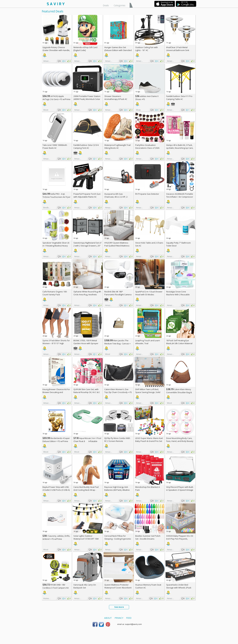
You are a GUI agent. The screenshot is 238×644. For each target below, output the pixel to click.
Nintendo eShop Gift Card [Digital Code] (85, 49)
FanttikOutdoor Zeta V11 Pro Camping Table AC (179, 98)
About (108, 618)
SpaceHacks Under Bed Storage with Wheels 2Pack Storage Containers (179, 588)
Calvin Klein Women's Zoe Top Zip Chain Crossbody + (118, 391)
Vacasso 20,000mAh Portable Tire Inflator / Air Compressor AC (180, 197)
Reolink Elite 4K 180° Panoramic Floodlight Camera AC (118, 295)
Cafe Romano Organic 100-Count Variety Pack (55, 293)
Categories (120, 5)
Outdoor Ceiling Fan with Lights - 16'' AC (147, 49)
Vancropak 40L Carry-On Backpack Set (85, 586)
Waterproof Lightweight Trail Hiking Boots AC (117, 146)
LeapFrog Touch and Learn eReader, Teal (148, 342)
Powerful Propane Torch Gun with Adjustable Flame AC (87, 195)
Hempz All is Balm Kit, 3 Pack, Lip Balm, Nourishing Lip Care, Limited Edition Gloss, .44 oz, (180, 148)
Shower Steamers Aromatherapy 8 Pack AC (116, 98)
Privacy (119, 618)
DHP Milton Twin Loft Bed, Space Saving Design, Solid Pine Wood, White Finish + (148, 392)
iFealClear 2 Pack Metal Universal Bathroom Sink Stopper (178, 50)
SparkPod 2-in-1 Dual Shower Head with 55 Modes (149, 293)
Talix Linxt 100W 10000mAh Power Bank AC (55, 146)
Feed (129, 618)
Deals (106, 5)
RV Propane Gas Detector (147, 194)
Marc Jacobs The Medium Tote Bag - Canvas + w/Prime (117, 343)
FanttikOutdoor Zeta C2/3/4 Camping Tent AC (86, 146)
